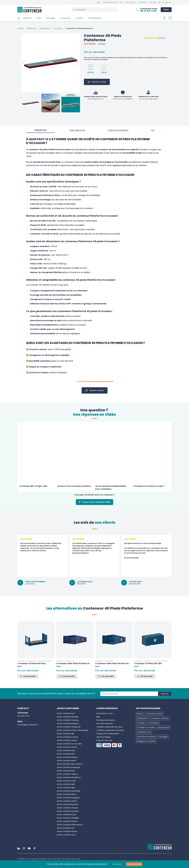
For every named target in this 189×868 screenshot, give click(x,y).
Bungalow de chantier (146, 741)
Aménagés (51, 18)
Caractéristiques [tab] (77, 130)
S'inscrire (165, 694)
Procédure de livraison (106, 720)
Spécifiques (44, 28)
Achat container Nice (66, 754)
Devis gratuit (164, 727)
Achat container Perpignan (68, 798)
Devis (166, 10)
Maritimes (27, 18)
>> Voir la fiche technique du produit (95, 381)
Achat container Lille (65, 734)
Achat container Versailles (68, 818)
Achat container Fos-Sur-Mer (69, 744)
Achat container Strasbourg (69, 727)
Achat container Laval (66, 835)
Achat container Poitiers (67, 831)
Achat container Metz (66, 784)
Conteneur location (154, 714)
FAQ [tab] (153, 130)
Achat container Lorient (67, 801)
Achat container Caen (66, 781)
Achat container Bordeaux (68, 723)
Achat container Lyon (66, 713)
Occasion (141, 723)
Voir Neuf (102, 44)
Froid (39, 18)
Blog (99, 2)
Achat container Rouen (67, 815)
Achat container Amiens (67, 821)
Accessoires (66, 18)
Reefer (140, 714)
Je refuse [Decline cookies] (117, 864)
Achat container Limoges (67, 808)
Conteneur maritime (160, 718)
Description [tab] (40, 130)
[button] (51, 63)
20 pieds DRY (142, 718)
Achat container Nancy (67, 794)
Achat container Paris (66, 750)
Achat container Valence (67, 774)
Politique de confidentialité (108, 734)
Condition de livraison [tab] (118, 130)
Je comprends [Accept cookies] (134, 864)
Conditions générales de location (110, 730)
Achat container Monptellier (69, 791)
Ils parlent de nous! (110, 2)
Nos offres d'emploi (105, 723)
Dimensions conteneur (147, 737)
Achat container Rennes (67, 757)
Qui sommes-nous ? (105, 713)
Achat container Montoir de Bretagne (73, 730)
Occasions (58, 28)
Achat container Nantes (67, 747)
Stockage (163, 737)
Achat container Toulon (67, 740)
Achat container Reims (67, 761)
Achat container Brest (66, 771)
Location (79, 18)
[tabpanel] (94, 260)
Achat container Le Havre (68, 737)
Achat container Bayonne (68, 804)
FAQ (121, 2)
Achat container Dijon (66, 788)
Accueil (20, 28)
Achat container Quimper (68, 811)
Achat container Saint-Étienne (70, 764)
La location (142, 2)
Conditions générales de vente (109, 727)
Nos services (130, 2)
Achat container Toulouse (68, 720)
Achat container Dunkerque (69, 767)
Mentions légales (103, 737)
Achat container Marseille (68, 717)
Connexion (153, 2)
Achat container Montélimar (69, 777)
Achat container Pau (66, 828)
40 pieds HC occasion (146, 727)
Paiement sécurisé (104, 740)
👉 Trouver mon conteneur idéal (95, 502)
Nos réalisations (95, 18)
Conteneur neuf (144, 732)
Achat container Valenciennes (70, 825)
